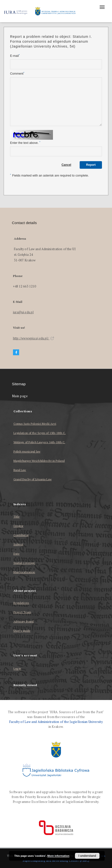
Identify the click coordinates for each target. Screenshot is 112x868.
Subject (19, 544)
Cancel (66, 165)
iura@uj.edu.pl (23, 312)
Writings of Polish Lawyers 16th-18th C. (39, 442)
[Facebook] (16, 352)
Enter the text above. (25, 143)
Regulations (21, 603)
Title (17, 517)
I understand (87, 856)
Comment (17, 74)
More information (58, 856)
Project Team (22, 612)
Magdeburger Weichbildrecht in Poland (39, 461)
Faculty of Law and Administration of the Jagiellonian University (56, 722)
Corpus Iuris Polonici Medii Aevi (35, 424)
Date (17, 554)
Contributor (21, 535)
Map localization (24, 572)
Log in (17, 669)
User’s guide (22, 631)
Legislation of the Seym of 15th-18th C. (40, 433)
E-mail (15, 56)
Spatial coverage (24, 563)
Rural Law (20, 470)
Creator (19, 526)
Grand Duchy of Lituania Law (33, 479)
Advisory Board (24, 621)
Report (91, 165)
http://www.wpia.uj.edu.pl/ (34, 338)
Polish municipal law (27, 451)
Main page (20, 396)
